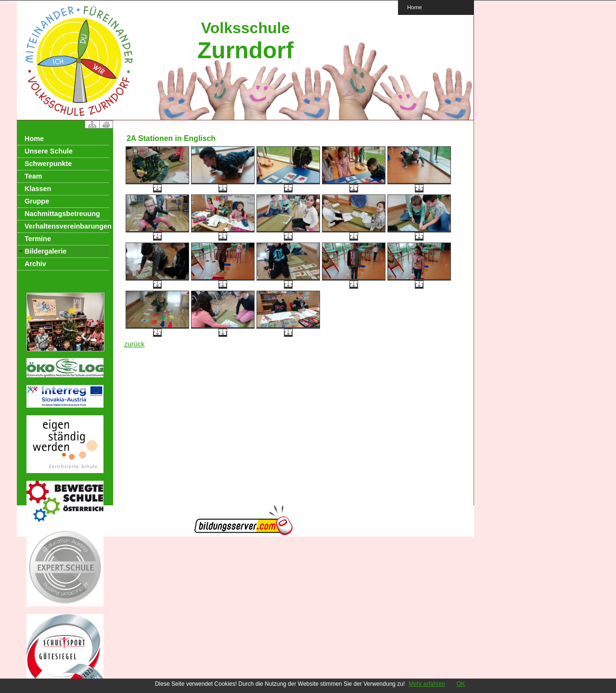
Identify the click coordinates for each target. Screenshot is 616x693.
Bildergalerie (45, 251)
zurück (134, 344)
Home (415, 7)
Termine (38, 239)
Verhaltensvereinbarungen (67, 226)
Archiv (35, 264)
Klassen (38, 189)
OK (461, 684)
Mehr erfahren (427, 684)
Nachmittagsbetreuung (62, 214)
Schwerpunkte (48, 164)
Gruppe (37, 201)
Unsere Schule (49, 151)
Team (33, 176)
